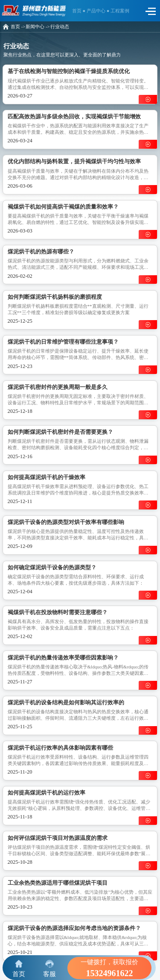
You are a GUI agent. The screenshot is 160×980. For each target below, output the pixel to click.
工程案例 (120, 11)
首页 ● (79, 11)
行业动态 (60, 27)
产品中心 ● (99, 11)
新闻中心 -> (38, 27)
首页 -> (18, 27)
